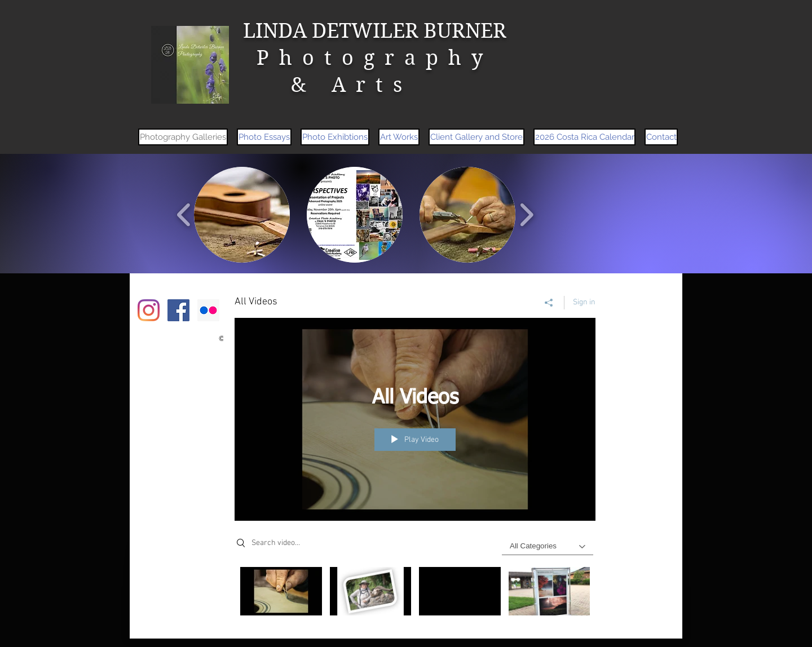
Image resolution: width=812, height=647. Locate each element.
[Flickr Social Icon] (208, 310)
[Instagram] (149, 310)
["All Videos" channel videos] (415, 594)
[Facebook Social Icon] (178, 310)
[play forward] (526, 215)
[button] (242, 215)
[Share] (549, 303)
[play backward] (184, 215)
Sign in (584, 302)
